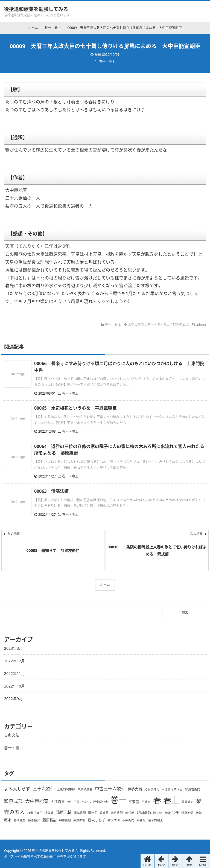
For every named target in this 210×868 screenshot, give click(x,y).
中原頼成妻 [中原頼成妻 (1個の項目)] (85, 789)
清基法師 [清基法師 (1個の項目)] (80, 813)
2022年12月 (14, 661)
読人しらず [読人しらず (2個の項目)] (97, 820)
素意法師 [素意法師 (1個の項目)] (117, 813)
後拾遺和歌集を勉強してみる (36, 9)
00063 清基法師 (51, 491)
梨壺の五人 (181, 324)
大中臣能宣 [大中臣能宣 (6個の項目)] (37, 801)
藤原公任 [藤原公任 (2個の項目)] (172, 812)
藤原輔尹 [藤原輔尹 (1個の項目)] (34, 820)
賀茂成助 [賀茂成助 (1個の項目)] (114, 820)
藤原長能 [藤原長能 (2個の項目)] (49, 820)
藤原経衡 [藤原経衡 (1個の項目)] (20, 820)
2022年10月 (14, 686)
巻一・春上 (107, 62)
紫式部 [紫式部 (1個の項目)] (130, 813)
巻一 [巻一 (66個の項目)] (118, 800)
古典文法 (12, 735)
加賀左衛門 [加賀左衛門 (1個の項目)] (193, 789)
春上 (166, 324)
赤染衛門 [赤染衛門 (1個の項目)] (128, 820)
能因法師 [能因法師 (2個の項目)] (144, 812)
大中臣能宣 (136, 324)
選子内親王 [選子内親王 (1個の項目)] (155, 820)
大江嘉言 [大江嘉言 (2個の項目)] (58, 802)
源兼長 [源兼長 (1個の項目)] (93, 813)
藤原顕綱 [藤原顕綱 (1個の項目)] (79, 820)
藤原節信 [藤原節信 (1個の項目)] (187, 813)
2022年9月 (13, 699)
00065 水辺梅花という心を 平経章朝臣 (75, 408)
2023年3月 (13, 648)
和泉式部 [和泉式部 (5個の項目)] (13, 801)
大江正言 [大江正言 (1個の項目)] (73, 802)
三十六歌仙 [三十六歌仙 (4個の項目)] (44, 789)
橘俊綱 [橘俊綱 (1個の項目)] (49, 813)
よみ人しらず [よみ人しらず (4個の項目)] (17, 789)
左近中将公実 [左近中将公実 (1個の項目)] (99, 802)
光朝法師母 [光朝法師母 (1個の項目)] (152, 789)
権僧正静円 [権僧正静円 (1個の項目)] (35, 813)
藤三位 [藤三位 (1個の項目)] (158, 813)
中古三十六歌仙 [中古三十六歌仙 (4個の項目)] (110, 789)
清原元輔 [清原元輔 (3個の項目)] (64, 812)
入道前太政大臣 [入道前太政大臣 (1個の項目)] (172, 789)
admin (201, 324)
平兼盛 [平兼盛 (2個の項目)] (134, 802)
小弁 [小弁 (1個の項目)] (85, 802)
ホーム (105, 585)
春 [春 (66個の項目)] (157, 800)
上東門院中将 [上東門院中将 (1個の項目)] (66, 789)
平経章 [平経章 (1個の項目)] (146, 802)
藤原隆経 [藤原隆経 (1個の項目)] (65, 820)
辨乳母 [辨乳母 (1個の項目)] (141, 820)
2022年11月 (14, 673)
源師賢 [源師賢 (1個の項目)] (104, 813)
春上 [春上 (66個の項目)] (171, 800)
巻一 (151, 324)
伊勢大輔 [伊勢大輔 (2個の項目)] (135, 789)
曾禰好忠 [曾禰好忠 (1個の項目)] (188, 802)
